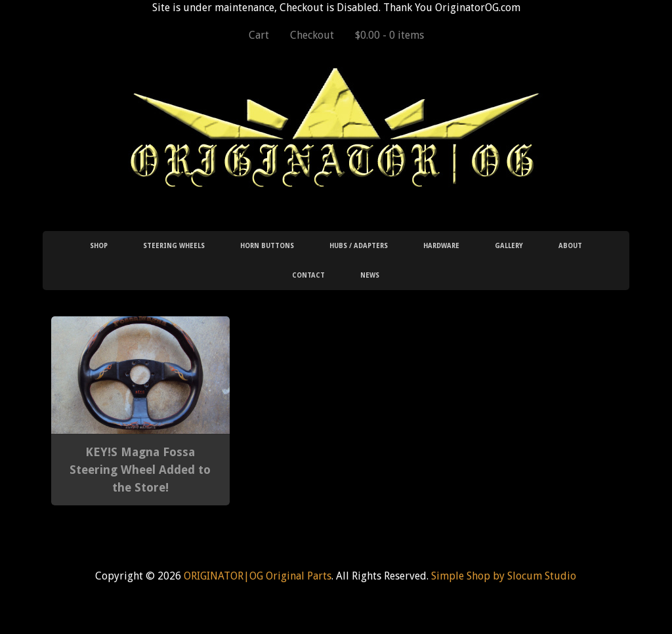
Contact (308, 275)
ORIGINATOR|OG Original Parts (258, 576)
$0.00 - (389, 35)
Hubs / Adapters (359, 246)
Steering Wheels (174, 246)
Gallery (509, 246)
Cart (259, 35)
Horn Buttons (267, 246)
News (370, 275)
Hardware (441, 246)
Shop (99, 246)
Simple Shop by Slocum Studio (504, 576)
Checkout (312, 35)
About (570, 246)
